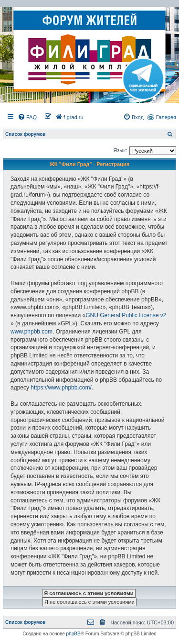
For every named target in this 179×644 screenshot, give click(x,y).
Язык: (120, 150)
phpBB (74, 634)
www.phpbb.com (32, 332)
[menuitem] (27, 117)
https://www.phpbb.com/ (61, 388)
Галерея (166, 117)
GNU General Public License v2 (126, 315)
